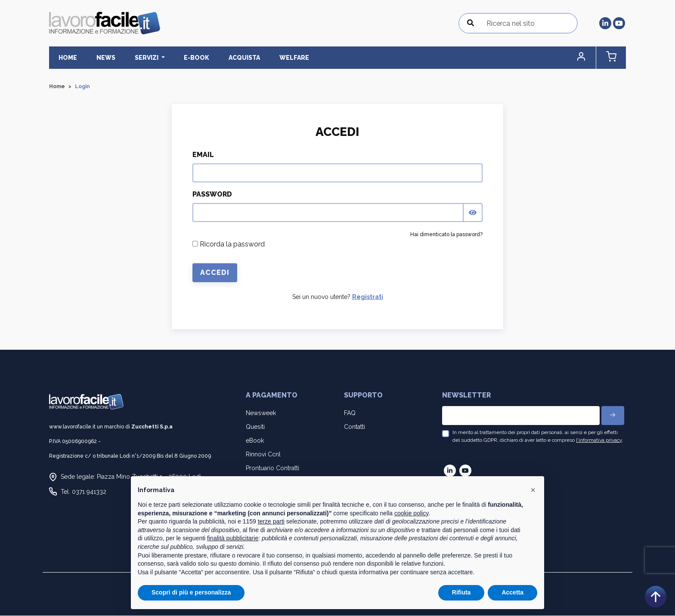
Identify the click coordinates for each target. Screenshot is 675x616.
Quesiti (255, 427)
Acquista (220, 58)
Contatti (355, 427)
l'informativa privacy (599, 440)
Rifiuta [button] (461, 592)
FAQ (350, 413)
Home (65, 58)
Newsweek (261, 413)
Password (212, 195)
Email (203, 155)
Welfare (264, 58)
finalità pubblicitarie (233, 538)
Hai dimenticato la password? (446, 235)
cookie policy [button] (411, 513)
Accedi (215, 273)
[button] (589, 58)
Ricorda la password (229, 245)
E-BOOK (178, 58)
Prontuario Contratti (272, 468)
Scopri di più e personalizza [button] (191, 592)
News (98, 58)
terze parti (271, 521)
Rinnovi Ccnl (263, 455)
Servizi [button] (133, 58)
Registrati (368, 297)
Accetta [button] (512, 592)
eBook (255, 441)
